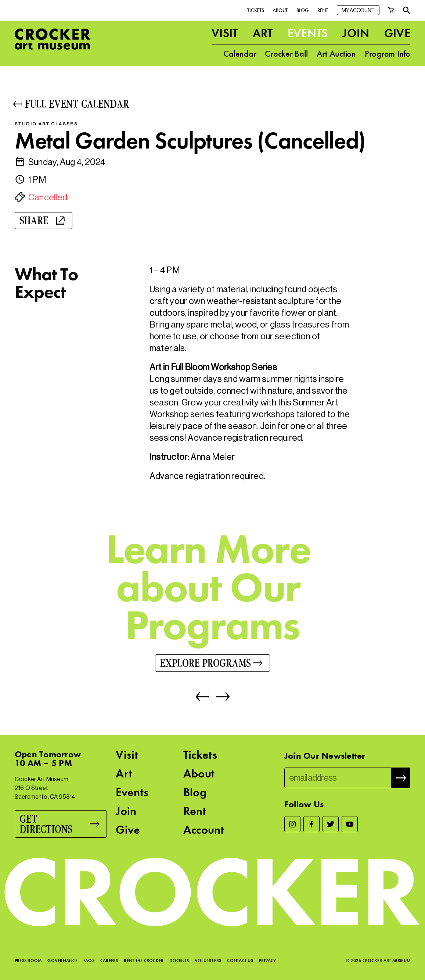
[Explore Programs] (212, 664)
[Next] (219, 698)
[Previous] (202, 698)
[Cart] (391, 10)
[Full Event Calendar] (212, 104)
